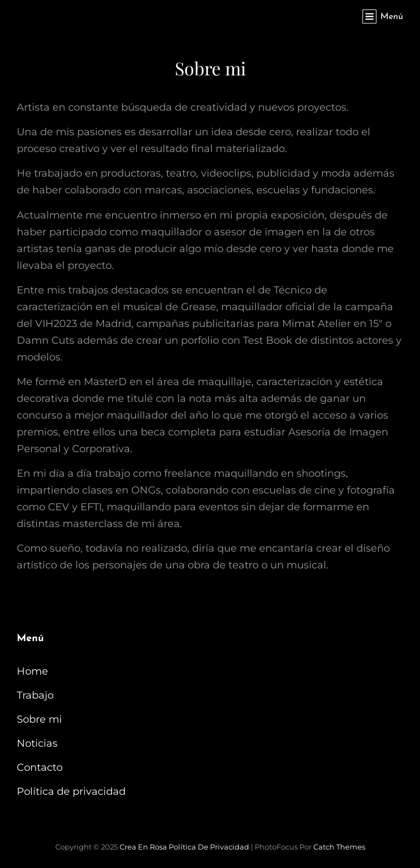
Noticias (37, 743)
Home (32, 671)
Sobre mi (39, 719)
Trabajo (35, 695)
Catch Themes (339, 847)
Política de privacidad (71, 791)
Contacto (40, 767)
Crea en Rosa (143, 847)
